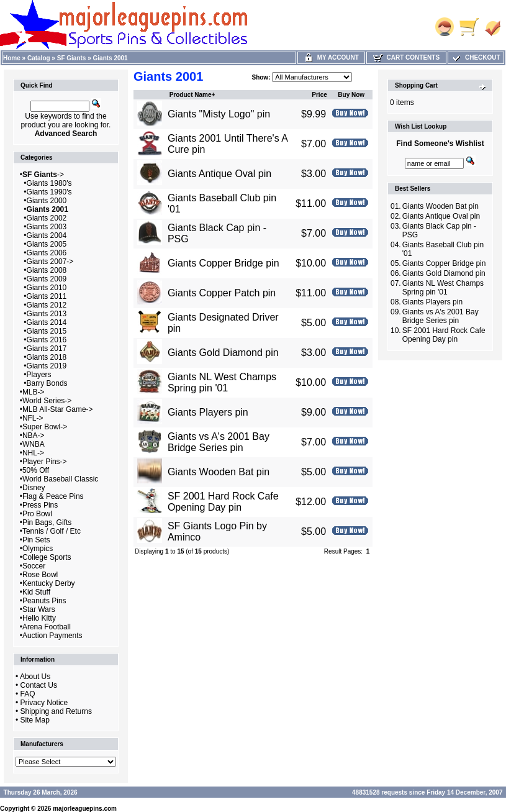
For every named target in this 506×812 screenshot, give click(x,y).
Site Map (35, 720)
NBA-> (34, 436)
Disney (34, 488)
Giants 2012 (47, 305)
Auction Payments (52, 636)
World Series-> (47, 401)
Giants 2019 (47, 366)
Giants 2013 (47, 314)
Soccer (34, 566)
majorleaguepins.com (85, 809)
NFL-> (33, 418)
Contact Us (39, 685)
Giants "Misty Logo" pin (219, 114)
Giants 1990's (49, 192)
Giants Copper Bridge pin (224, 263)
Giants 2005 (47, 244)
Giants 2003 (47, 227)
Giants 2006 (47, 253)
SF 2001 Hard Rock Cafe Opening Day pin (223, 502)
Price (319, 95)
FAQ (28, 694)
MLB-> (34, 392)
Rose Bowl (40, 575)
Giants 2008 (47, 270)
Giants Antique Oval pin (219, 174)
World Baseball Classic (61, 479)
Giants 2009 (47, 279)
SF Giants (72, 58)
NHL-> (33, 453)
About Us (35, 677)
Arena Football (47, 627)
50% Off (36, 470)
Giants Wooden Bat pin (219, 472)
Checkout (476, 57)
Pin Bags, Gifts (47, 522)
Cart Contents (406, 57)
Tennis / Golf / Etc (52, 531)
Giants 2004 (47, 235)
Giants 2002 (47, 218)
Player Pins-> (45, 462)
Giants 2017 (47, 349)
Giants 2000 (47, 201)
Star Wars (39, 609)
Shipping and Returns (56, 711)
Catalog (39, 58)
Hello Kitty (39, 618)
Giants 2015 (47, 331)
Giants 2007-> (50, 262)
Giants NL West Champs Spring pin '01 (222, 382)
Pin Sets (36, 540)
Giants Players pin (208, 412)
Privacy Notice (44, 703)
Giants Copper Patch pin (222, 293)
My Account (331, 57)
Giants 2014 (47, 322)
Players (39, 375)
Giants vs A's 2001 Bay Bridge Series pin (219, 442)
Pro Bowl (37, 514)
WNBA (34, 444)
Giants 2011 (47, 296)
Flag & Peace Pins (53, 496)
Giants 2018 (47, 357)
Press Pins (40, 505)
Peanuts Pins (44, 601)
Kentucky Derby (49, 583)
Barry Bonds (47, 383)
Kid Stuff (36, 592)
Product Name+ (192, 95)
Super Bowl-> (45, 427)
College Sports (47, 557)
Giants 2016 (47, 340)
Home (12, 58)
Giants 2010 (47, 288)
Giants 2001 (111, 58)
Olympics (38, 549)
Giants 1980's (49, 183)
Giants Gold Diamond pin (223, 353)
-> (43, 175)
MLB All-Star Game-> (58, 409)
